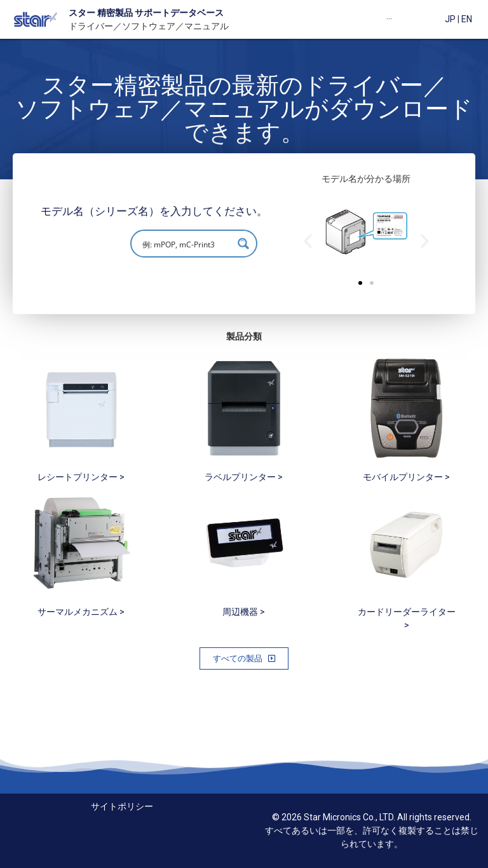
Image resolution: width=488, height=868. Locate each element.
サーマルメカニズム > (81, 612)
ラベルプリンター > (244, 477)
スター (82, 13)
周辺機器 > (244, 612)
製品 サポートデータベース (169, 13)
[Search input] (186, 244)
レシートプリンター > (81, 477)
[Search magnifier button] (243, 244)
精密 (105, 13)
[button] (360, 283)
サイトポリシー (122, 806)
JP (450, 19)
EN (467, 19)
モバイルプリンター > (406, 477)
